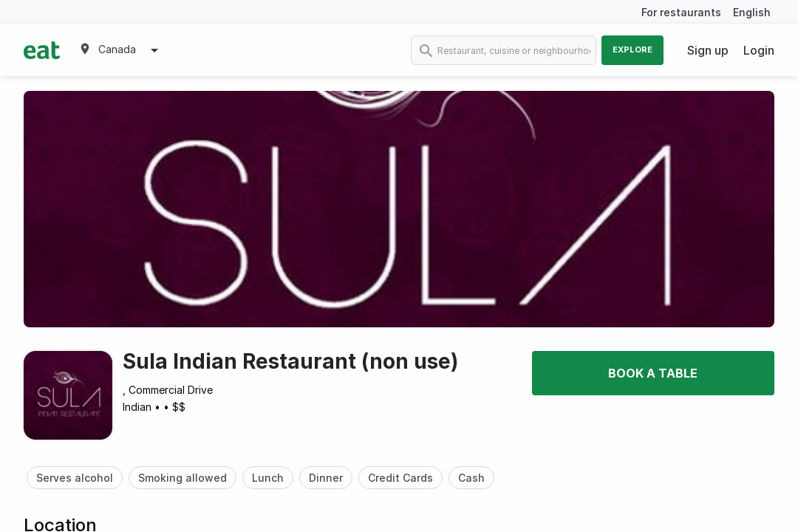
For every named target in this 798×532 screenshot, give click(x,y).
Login (759, 50)
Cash (471, 478)
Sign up (708, 50)
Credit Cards (400, 478)
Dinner (326, 478)
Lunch (268, 478)
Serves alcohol (75, 478)
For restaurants (681, 12)
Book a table (653, 373)
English (752, 12)
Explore (632, 50)
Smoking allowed (183, 478)
